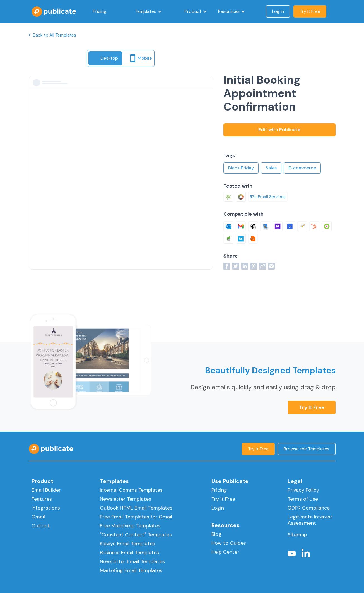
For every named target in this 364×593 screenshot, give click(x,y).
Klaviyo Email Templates (127, 544)
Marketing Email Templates (131, 570)
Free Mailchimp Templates (130, 526)
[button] (148, 11)
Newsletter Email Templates (132, 561)
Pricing (100, 11)
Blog (216, 534)
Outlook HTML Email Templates (136, 508)
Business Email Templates (129, 553)
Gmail (38, 517)
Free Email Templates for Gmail (136, 517)
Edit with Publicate (279, 130)
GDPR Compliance (309, 508)
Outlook (41, 526)
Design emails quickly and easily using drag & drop (263, 387)
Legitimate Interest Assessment (310, 520)
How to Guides (229, 543)
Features (42, 499)
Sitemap (297, 535)
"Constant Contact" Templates (136, 535)
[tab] (105, 58)
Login (218, 508)
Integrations (46, 508)
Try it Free (312, 407)
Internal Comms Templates (131, 490)
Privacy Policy (303, 490)
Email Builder (46, 490)
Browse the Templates (307, 449)
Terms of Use (303, 499)
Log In (278, 11)
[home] (54, 12)
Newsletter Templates (126, 499)
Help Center (225, 552)
